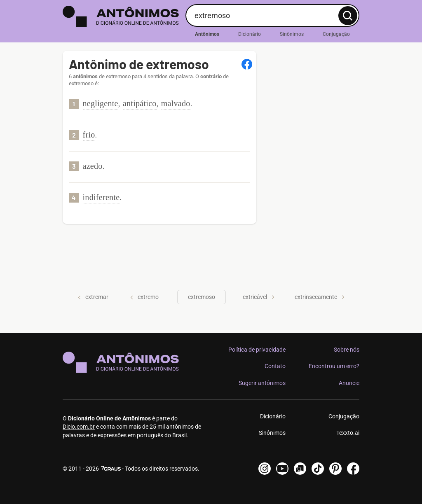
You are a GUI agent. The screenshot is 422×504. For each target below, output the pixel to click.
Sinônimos (292, 34)
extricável (259, 297)
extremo (144, 297)
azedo (93, 166)
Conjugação (336, 34)
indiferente (101, 197)
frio (89, 135)
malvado (176, 103)
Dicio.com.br (79, 427)
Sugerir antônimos (262, 383)
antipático (140, 103)
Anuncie (349, 383)
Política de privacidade (257, 350)
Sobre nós (347, 350)
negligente (101, 103)
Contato (275, 366)
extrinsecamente (320, 297)
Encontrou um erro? (334, 366)
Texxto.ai (348, 433)
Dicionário (250, 34)
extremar (93, 297)
